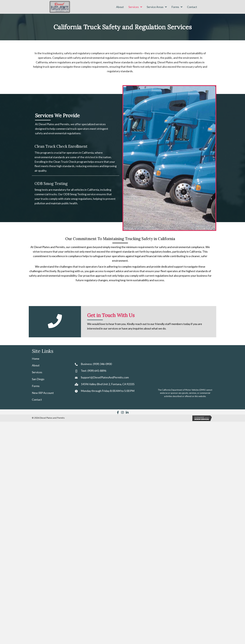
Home (36, 359)
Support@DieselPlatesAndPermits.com (105, 377)
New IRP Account (43, 393)
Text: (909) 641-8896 (94, 371)
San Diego (38, 379)
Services (37, 372)
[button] (118, 413)
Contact (37, 400)
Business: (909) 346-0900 (96, 364)
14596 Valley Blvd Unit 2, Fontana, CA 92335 (108, 384)
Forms (36, 386)
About (36, 365)
